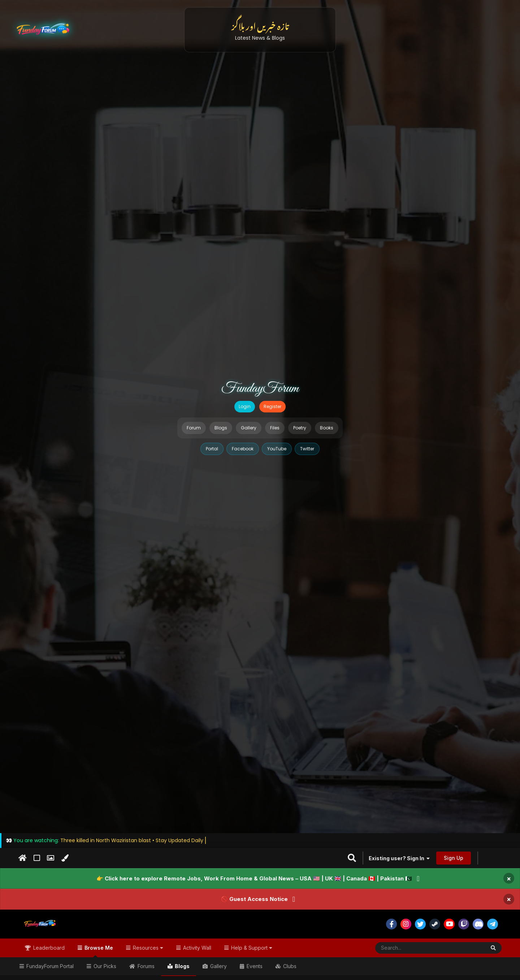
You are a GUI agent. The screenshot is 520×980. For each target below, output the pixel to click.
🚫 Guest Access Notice (254, 899)
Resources (147, 948)
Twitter (307, 449)
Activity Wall (196, 948)
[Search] (413, 948)
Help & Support (251, 948)
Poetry (300, 428)
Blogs (221, 428)
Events (254, 966)
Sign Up (454, 858)
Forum (194, 428)
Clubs (289, 966)
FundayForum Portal (49, 966)
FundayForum (260, 389)
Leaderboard (48, 948)
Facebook (243, 449)
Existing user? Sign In (399, 858)
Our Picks (104, 966)
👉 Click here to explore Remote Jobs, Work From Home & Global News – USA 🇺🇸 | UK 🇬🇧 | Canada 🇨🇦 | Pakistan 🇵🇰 (254, 878)
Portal (212, 449)
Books (327, 428)
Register (272, 406)
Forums (145, 966)
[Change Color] (65, 858)
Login (245, 406)
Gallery (249, 428)
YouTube (277, 449)
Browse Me (98, 951)
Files (275, 428)
